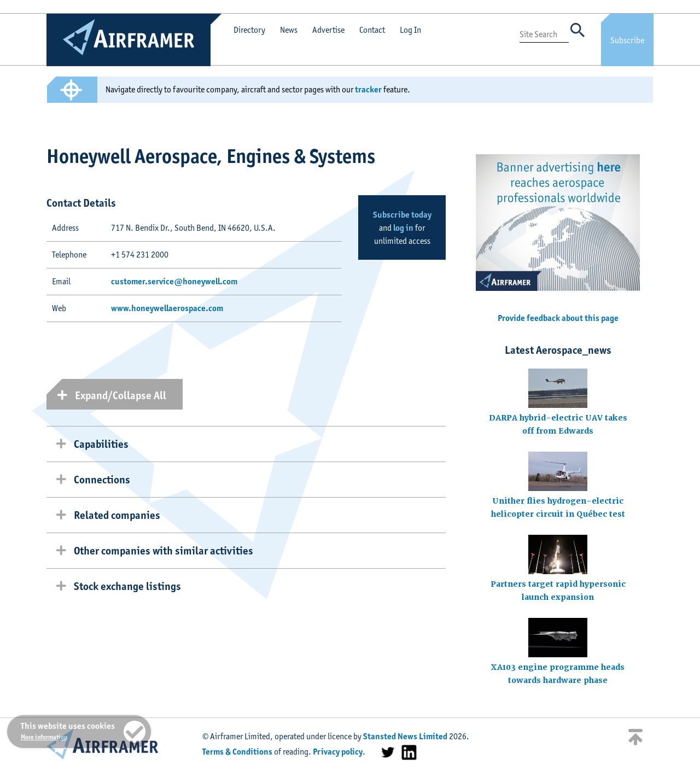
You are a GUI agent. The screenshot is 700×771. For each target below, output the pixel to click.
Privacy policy (338, 752)
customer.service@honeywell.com (174, 281)
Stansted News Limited (405, 736)
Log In (410, 30)
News (289, 30)
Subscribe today (402, 215)
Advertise (328, 30)
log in (403, 228)
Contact (372, 30)
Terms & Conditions (237, 752)
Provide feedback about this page (558, 318)
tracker (368, 89)
